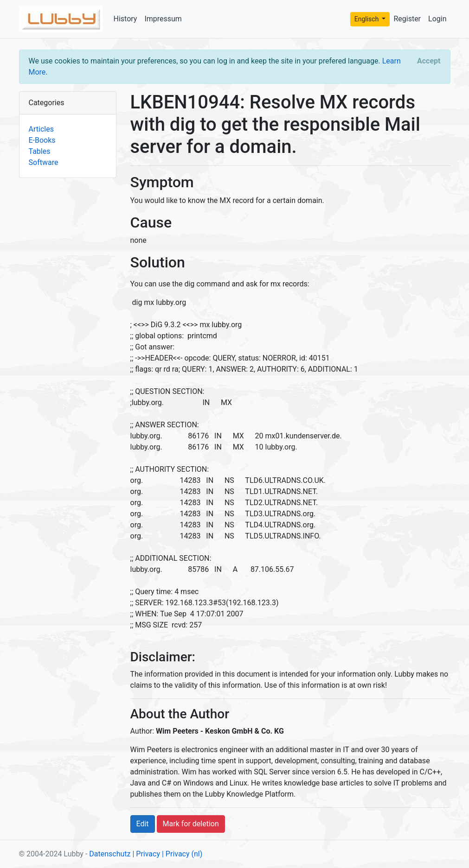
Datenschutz (110, 854)
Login (437, 19)
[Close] (429, 61)
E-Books (42, 140)
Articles (41, 129)
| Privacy (146, 854)
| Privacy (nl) (182, 854)
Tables (40, 151)
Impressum (163, 19)
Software (44, 162)
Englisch (367, 19)
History (125, 19)
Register (407, 19)
